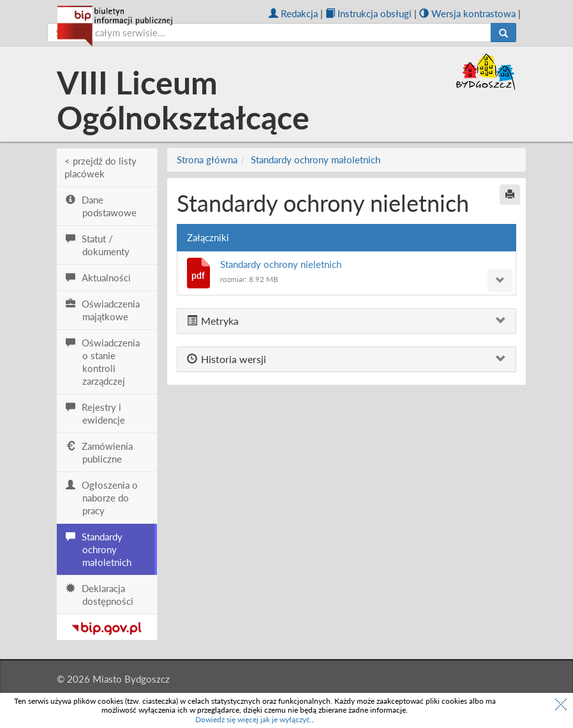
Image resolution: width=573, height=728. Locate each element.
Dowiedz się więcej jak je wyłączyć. (254, 719)
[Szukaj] (503, 33)
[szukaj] (269, 33)
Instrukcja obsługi (368, 13)
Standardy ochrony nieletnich (281, 264)
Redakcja (293, 13)
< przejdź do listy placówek (100, 167)
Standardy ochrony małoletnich (316, 160)
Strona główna (207, 160)
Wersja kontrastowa (467, 13)
